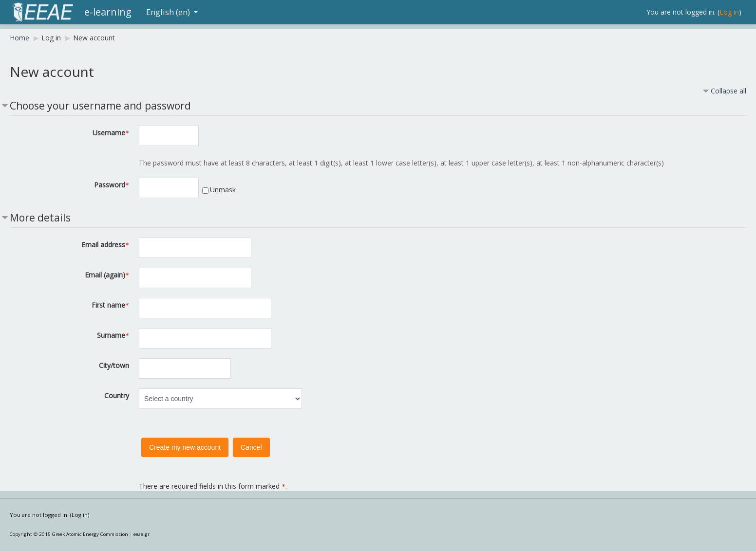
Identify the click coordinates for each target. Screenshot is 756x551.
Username (111, 133)
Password (112, 185)
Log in (729, 12)
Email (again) (107, 275)
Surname (113, 335)
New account (94, 38)
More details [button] (40, 218)
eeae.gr (142, 534)
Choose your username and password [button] (100, 106)
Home (19, 38)
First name (110, 305)
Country (117, 395)
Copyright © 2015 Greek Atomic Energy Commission (69, 534)
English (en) (172, 12)
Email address (105, 245)
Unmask (223, 190)
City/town (114, 365)
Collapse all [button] (728, 91)
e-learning (108, 12)
